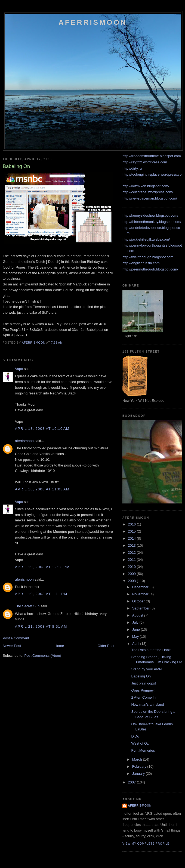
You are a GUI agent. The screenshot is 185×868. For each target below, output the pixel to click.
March (138, 759)
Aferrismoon (93, 22)
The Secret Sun (27, 606)
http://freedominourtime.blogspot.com (152, 156)
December (141, 587)
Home (59, 646)
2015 (132, 531)
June (137, 629)
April (136, 644)
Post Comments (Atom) (43, 656)
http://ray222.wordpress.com (145, 162)
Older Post (106, 646)
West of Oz (140, 743)
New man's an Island (147, 704)
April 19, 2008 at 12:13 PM (42, 567)
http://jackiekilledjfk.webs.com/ (146, 239)
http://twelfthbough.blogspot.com (148, 257)
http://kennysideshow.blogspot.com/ (150, 215)
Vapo (19, 369)
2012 (132, 553)
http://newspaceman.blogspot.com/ (150, 198)
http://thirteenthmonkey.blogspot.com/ (152, 222)
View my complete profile (146, 844)
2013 (132, 545)
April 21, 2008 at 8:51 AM (41, 626)
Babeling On (141, 676)
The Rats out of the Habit (151, 650)
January (139, 774)
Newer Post (12, 646)
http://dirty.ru (132, 168)
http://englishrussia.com (141, 263)
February (140, 766)
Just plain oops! (143, 683)
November (141, 594)
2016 (132, 524)
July (136, 622)
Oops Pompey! (143, 690)
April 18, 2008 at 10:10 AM (42, 429)
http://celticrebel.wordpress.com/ (148, 192)
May (136, 637)
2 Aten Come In (143, 697)
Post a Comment (16, 638)
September (141, 608)
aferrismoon (24, 441)
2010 (132, 567)
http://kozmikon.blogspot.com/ (146, 186)
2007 (132, 782)
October (139, 601)
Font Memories (143, 750)
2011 (132, 560)
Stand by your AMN (146, 669)
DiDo (135, 736)
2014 (132, 538)
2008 (132, 581)
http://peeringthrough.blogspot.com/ (150, 269)
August (138, 615)
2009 (132, 574)
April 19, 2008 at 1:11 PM (41, 594)
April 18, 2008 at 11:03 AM (42, 489)
